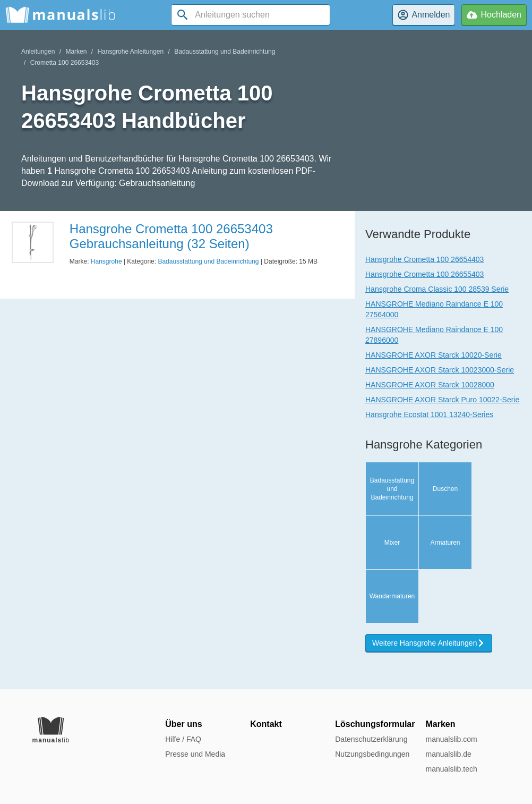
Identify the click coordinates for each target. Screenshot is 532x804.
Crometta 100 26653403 (65, 63)
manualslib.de (448, 754)
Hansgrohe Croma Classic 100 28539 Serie (437, 289)
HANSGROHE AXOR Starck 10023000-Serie (440, 370)
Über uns (183, 724)
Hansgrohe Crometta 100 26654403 (424, 259)
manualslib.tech (451, 769)
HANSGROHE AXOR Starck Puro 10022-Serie (442, 400)
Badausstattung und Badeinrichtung (225, 52)
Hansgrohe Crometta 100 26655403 (424, 274)
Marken (76, 52)
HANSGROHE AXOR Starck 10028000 (430, 385)
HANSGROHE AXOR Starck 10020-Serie (434, 355)
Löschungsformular (375, 724)
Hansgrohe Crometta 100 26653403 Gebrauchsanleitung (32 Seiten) (171, 236)
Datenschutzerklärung (371, 739)
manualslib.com (451, 739)
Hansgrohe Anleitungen (130, 52)
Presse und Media (195, 754)
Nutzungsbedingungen (372, 754)
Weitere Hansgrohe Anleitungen (429, 643)
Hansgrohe (106, 261)
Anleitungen (38, 52)
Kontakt (266, 724)
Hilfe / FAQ (183, 739)
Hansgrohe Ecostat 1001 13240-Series (429, 414)
